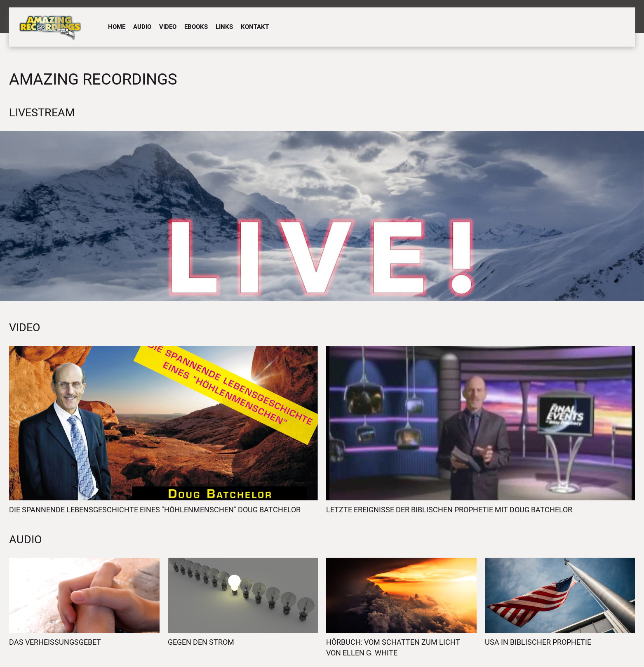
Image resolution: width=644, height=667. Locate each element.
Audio (142, 27)
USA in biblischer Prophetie (538, 642)
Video (168, 27)
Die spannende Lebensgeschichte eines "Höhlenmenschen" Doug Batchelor (155, 510)
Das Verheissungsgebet (55, 642)
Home (117, 27)
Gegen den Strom (201, 642)
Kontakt (255, 27)
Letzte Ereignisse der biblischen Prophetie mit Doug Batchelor (449, 510)
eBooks (196, 27)
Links (224, 27)
